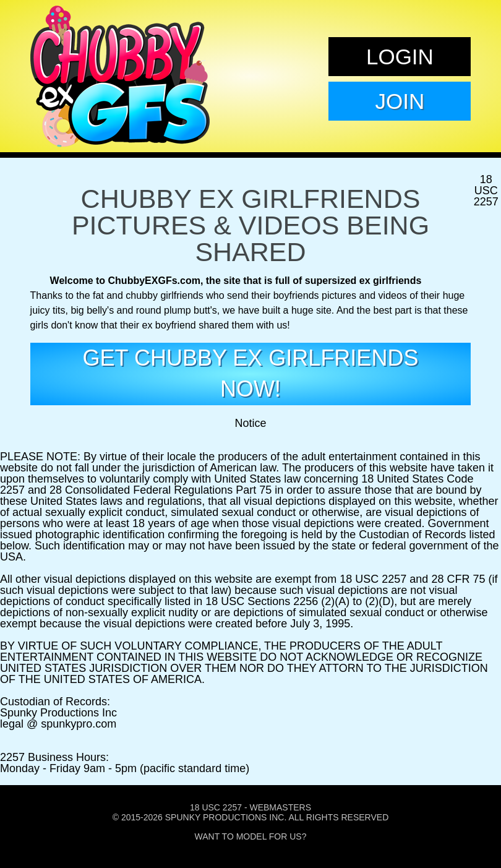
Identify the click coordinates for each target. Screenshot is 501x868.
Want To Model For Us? (251, 836)
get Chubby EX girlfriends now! (251, 373)
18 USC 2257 (216, 807)
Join (400, 101)
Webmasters (280, 807)
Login (400, 57)
